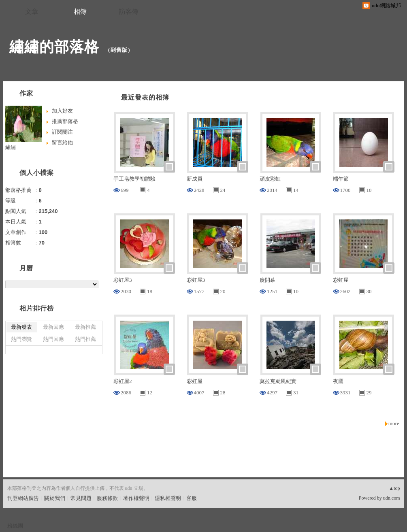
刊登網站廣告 (23, 498)
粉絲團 (15, 526)
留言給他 (62, 142)
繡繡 (11, 147)
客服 (192, 498)
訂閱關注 (62, 132)
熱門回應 (53, 339)
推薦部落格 (65, 121)
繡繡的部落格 (54, 47)
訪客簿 (129, 12)
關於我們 (55, 498)
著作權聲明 (136, 498)
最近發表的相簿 (145, 97)
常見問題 (81, 498)
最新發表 (21, 327)
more (394, 423)
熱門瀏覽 (21, 339)
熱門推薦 (85, 339)
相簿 (80, 12)
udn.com (392, 498)
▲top (394, 488)
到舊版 (119, 50)
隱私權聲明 (168, 498)
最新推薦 (85, 327)
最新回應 (53, 327)
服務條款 (107, 498)
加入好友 (62, 111)
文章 (32, 12)
